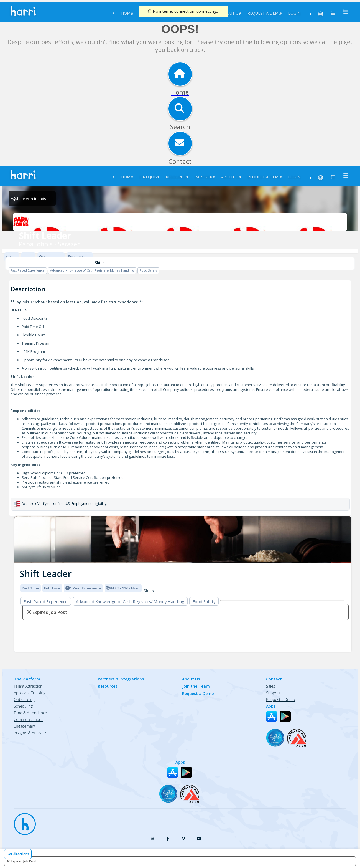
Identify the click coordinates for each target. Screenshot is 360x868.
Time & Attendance (30, 713)
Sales (270, 686)
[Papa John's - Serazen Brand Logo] (180, 222)
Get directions (18, 854)
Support (273, 693)
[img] (183, 540)
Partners (205, 177)
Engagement (25, 726)
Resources (177, 177)
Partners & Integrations (121, 679)
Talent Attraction (28, 686)
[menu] (344, 12)
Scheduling (23, 706)
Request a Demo (265, 13)
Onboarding (24, 699)
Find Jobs (149, 177)
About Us (231, 13)
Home (127, 13)
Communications (29, 719)
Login (294, 13)
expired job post (24, 861)
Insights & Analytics (30, 733)
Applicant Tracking (30, 693)
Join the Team (196, 686)
